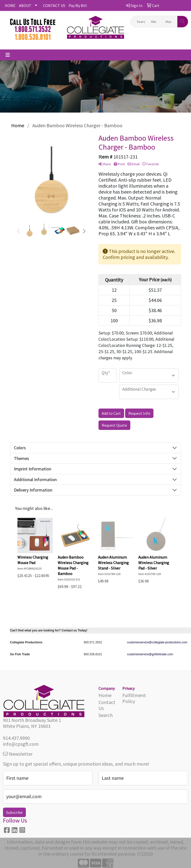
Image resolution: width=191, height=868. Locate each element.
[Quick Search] (140, 22)
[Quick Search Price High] (170, 22)
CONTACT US (54, 5)
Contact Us (107, 705)
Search (106, 715)
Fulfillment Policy (131, 698)
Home (105, 695)
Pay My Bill (78, 5)
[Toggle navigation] (8, 55)
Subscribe (14, 812)
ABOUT (25, 5)
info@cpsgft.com (21, 744)
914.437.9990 (16, 738)
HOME (10, 5)
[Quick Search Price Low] (156, 22)
